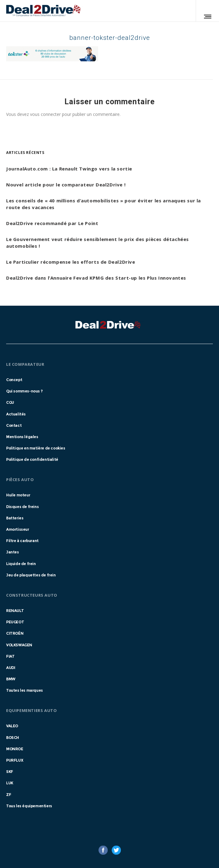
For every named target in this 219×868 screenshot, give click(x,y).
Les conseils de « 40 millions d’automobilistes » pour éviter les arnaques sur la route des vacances (104, 204)
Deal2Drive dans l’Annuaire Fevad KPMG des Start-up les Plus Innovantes (96, 278)
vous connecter (45, 114)
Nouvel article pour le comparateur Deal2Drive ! (66, 185)
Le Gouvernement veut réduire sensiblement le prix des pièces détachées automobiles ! (98, 243)
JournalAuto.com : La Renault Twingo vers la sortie (69, 169)
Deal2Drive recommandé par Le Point (52, 223)
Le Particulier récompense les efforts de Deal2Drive (71, 262)
